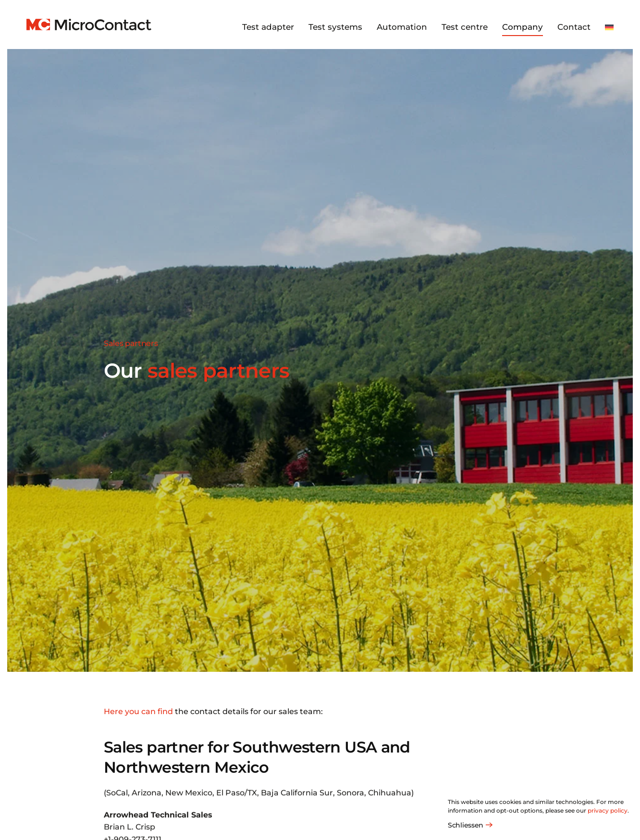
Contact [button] (574, 27)
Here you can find (138, 711)
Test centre (465, 27)
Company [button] (523, 27)
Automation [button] (402, 27)
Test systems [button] (335, 27)
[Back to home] (89, 25)
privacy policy (608, 810)
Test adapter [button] (268, 27)
